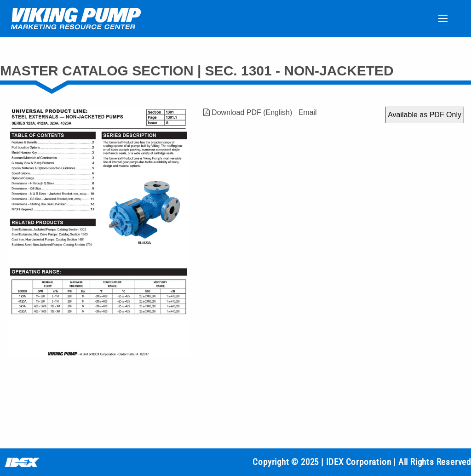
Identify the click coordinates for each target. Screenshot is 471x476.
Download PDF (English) (248, 112)
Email (308, 112)
